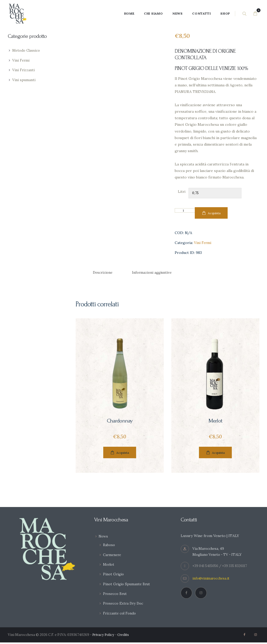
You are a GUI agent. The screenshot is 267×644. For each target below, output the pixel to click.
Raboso (109, 546)
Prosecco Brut (116, 595)
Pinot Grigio (114, 576)
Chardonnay (120, 422)
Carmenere (113, 556)
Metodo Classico (27, 50)
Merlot (215, 422)
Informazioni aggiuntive (155, 273)
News (103, 538)
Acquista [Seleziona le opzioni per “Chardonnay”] (123, 454)
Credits (125, 636)
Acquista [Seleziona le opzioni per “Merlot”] (218, 454)
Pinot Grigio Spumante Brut (128, 585)
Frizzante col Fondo (121, 615)
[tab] (104, 273)
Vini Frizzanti (24, 70)
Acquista (214, 213)
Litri (182, 192)
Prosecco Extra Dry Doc (124, 605)
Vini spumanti (24, 80)
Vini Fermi (203, 243)
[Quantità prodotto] (185, 210)
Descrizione (104, 273)
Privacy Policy (104, 636)
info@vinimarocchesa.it (212, 580)
